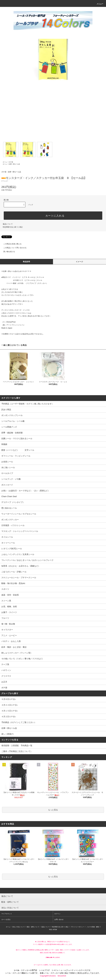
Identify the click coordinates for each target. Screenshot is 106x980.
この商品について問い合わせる (13, 248)
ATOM (55, 930)
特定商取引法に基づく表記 (13, 227)
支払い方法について (18, 927)
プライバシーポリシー (77, 927)
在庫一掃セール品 (14, 164)
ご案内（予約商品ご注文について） (17, 751)
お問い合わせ (59, 919)
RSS (51, 930)
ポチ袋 (11, 162)
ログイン (57, 914)
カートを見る (6, 919)
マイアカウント (7, 914)
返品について (8, 224)
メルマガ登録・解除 (93, 927)
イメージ (80, 262)
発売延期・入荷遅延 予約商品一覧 (17, 746)
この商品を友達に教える (11, 244)
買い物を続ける (7, 252)
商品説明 (27, 262)
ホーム (5, 162)
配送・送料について (33, 927)
